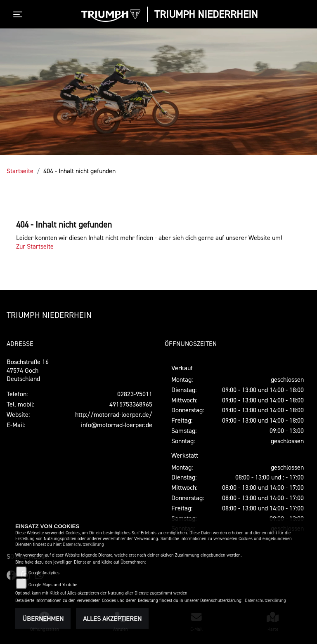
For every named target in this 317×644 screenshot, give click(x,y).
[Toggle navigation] (19, 14)
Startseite (20, 171)
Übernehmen (43, 618)
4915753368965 (131, 404)
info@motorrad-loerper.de (117, 425)
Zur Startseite (35, 246)
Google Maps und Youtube (53, 585)
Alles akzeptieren (112, 618)
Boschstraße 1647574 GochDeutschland (28, 370)
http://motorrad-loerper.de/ (114, 414)
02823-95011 (135, 394)
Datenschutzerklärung (83, 544)
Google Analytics (44, 573)
